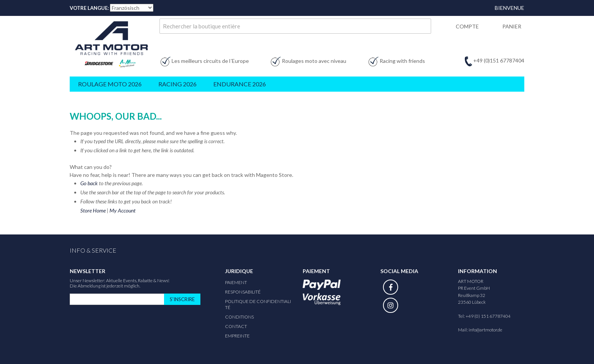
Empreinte (237, 336)
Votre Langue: (89, 8)
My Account (123, 210)
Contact (236, 326)
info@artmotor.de (485, 330)
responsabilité (243, 292)
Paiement (236, 282)
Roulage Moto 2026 (110, 84)
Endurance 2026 (240, 84)
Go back (89, 183)
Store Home (93, 210)
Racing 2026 (177, 84)
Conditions (239, 317)
